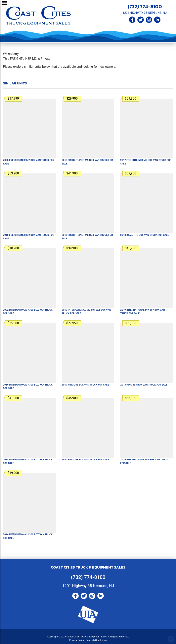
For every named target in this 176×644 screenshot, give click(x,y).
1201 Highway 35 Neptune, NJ (88, 586)
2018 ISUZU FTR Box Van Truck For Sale (145, 235)
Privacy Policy (77, 640)
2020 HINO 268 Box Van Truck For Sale (85, 460)
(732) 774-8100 (145, 6)
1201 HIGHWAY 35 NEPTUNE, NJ (145, 13)
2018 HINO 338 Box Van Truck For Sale (144, 385)
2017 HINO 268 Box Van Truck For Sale (85, 385)
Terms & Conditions (96, 640)
